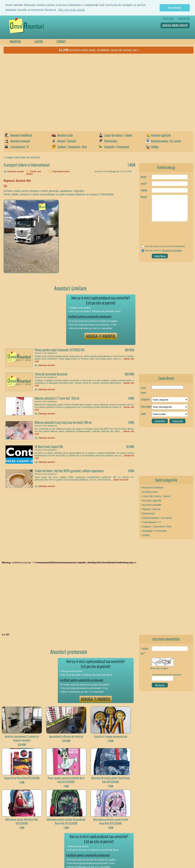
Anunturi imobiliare (19, 135)
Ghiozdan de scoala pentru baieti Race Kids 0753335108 (111, 780)
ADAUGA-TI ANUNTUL (101, 336)
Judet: (144, 414)
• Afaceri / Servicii (151, 509)
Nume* (144, 177)
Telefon (144, 190)
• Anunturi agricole (151, 501)
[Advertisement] (36, 91)
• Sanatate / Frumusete (154, 531)
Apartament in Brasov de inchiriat (66, 737)
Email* (144, 184)
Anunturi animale (17, 141)
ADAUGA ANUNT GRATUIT (175, 25)
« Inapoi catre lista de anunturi (22, 157)
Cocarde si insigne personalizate (111, 737)
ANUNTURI (15, 42)
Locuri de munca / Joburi (115, 135)
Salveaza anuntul (16, 171)
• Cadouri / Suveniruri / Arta (156, 527)
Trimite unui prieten (34, 173)
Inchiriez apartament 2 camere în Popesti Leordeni (22, 738)
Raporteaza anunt (61, 171)
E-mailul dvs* (144, 651)
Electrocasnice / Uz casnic (163, 141)
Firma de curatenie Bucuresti (51, 374)
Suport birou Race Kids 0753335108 (22, 778)
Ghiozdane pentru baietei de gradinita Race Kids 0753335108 (66, 821)
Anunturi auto (62, 135)
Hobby (152, 147)
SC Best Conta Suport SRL (49, 447)
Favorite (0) (184, 19)
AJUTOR (39, 42)
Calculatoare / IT (17, 147)
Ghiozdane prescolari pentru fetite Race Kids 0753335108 (111, 821)
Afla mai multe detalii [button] (71, 10)
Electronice (108, 141)
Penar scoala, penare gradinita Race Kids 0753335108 (66, 780)
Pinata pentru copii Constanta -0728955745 (60, 350)
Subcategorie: (146, 406)
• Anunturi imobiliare (152, 488)
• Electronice (148, 514)
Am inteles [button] (175, 8)
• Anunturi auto (149, 492)
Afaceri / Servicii (64, 141)
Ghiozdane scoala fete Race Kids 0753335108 (22, 821)
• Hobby (145, 535)
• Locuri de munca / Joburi (155, 496)
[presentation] (162, 235)
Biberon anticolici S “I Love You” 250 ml (57, 398)
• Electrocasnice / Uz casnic (156, 518)
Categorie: (145, 399)
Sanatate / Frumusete (114, 147)
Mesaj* (144, 197)
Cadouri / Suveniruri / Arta (69, 147)
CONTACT (61, 42)
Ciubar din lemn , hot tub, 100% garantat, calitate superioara (69, 471)
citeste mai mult (121, 480)
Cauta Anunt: (144, 390)
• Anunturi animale (151, 505)
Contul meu (168, 19)
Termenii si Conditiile (172, 251)
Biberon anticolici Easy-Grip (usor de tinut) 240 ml (63, 422)
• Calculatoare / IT (151, 522)
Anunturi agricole (158, 135)
